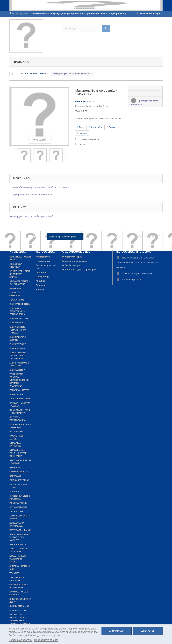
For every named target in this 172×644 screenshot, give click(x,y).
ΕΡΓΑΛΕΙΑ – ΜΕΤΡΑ (19, 390)
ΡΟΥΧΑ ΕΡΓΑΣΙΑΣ (18, 507)
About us (40, 281)
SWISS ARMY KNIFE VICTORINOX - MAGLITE (20, 537)
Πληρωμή (41, 285)
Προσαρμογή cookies (46, 640)
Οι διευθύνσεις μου (72, 265)
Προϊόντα (21, 62)
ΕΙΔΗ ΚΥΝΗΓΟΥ (17, 348)
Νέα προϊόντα (43, 257)
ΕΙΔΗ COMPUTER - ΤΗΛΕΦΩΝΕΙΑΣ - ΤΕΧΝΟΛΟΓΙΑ (19, 356)
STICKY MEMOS (18, 544)
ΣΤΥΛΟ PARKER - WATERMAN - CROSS (18, 559)
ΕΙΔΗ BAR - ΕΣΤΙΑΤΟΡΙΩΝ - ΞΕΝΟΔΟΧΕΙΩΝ (17, 311)
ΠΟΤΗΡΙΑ (14, 492)
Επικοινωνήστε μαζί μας (149, 13)
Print (83, 144)
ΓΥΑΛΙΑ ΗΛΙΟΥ (17, 300)
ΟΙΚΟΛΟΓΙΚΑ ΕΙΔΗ (19, 472)
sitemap (40, 289)
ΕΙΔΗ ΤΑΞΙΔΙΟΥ (17, 370)
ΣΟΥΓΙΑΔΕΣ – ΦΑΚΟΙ (20, 530)
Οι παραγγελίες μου (72, 257)
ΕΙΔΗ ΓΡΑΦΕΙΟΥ (18, 323)
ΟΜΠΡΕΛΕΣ (15, 476)
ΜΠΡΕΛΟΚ (15, 467)
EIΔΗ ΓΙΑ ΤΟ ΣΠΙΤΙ (19, 318)
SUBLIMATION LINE (19, 606)
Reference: (81, 101)
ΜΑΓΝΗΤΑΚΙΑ (16, 432)
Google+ (112, 127)
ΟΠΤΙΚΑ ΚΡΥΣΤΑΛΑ (19, 480)
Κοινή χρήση (96, 127)
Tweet (81, 127)
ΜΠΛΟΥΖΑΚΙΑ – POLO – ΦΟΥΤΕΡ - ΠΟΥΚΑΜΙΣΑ (19, 453)
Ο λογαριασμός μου (76, 251)
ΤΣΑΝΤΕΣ (14, 573)
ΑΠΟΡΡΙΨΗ (117, 631)
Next (66, 156)
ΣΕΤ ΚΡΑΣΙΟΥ (16, 511)
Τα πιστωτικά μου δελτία (74, 261)
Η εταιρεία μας (43, 261)
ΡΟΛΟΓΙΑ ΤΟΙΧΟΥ (18, 503)
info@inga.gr (135, 280)
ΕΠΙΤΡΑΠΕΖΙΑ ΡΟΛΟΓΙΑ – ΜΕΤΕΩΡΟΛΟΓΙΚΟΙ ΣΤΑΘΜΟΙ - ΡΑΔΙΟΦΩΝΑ (19, 380)
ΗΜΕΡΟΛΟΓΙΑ (17, 394)
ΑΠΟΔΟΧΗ (148, 631)
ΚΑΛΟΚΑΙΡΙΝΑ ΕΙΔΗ (20, 399)
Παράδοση (41, 272)
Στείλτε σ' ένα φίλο (89, 140)
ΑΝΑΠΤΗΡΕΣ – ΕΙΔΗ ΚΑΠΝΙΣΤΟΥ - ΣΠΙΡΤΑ (20, 274)
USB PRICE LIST (18, 610)
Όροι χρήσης (42, 277)
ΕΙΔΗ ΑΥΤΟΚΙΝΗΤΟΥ (20, 304)
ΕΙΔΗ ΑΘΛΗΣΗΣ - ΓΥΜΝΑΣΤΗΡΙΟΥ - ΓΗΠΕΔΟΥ (18, 330)
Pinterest (82, 133)
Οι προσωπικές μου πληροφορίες (79, 269)
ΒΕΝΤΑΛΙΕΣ (15, 288)
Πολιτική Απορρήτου (21, 640)
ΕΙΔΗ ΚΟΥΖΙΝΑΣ (18, 344)
